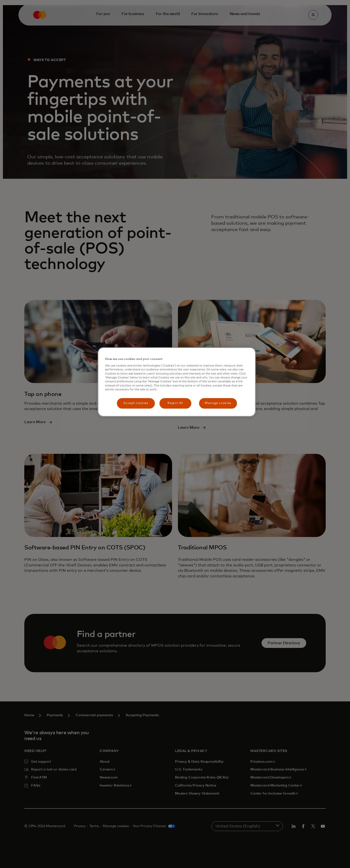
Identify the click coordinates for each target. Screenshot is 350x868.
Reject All (175, 403)
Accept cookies (136, 403)
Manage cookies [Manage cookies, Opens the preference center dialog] (218, 403)
